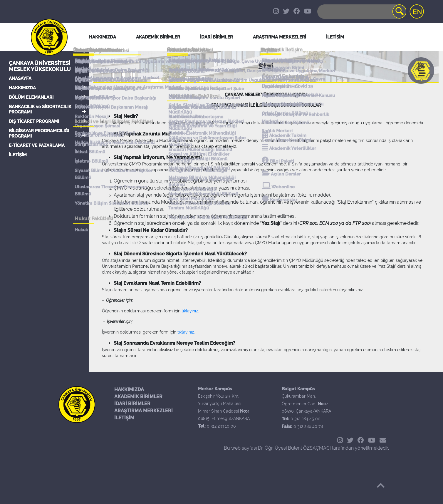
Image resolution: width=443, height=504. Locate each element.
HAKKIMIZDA (22, 88)
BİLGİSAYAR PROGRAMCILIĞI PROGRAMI (39, 133)
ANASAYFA (20, 78)
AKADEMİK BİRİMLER (138, 397)
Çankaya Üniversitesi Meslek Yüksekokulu (40, 66)
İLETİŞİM (18, 155)
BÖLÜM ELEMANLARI (31, 97)
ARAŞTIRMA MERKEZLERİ (144, 411)
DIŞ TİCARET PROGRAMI (34, 121)
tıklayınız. (190, 311)
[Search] (361, 12)
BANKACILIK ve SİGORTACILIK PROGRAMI (40, 109)
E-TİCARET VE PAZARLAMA (37, 145)
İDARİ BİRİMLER (217, 37)
